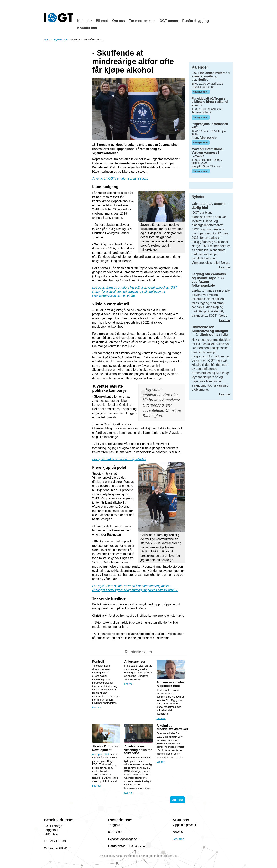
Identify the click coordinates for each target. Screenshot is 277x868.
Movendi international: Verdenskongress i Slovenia (208, 152)
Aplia (119, 856)
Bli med (102, 21)
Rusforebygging (195, 21)
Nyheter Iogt (60, 40)
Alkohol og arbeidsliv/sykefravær (172, 727)
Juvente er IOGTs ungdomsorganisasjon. (120, 179)
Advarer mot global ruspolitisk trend (171, 684)
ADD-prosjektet (101, 754)
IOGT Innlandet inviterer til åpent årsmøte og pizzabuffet (211, 76)
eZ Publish (145, 856)
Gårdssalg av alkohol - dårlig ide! (210, 206)
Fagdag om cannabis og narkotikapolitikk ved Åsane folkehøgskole (209, 280)
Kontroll (98, 662)
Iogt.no (49, 40)
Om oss (118, 21)
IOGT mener (168, 21)
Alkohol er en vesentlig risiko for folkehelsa (138, 750)
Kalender (85, 21)
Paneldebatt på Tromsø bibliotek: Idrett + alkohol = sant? (210, 102)
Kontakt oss (87, 28)
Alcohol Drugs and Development (106, 748)
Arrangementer (201, 92)
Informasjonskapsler (166, 856)
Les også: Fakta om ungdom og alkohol (119, 459)
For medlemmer (142, 21)
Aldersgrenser (135, 662)
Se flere (177, 800)
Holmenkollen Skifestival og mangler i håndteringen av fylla (210, 331)
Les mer (97, 708)
